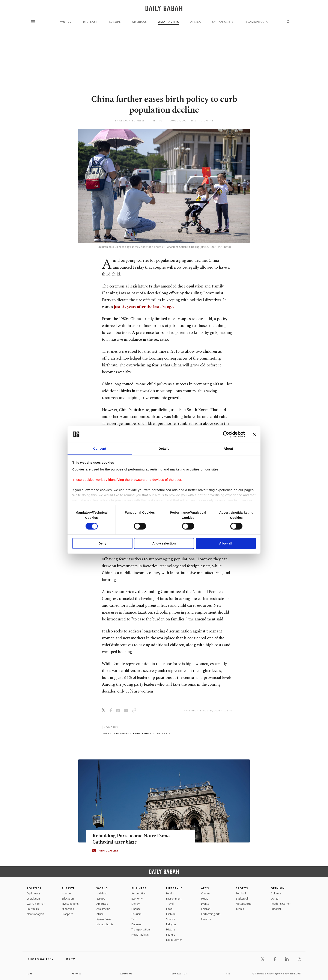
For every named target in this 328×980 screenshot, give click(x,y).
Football (241, 893)
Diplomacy (33, 893)
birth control (143, 733)
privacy (76, 974)
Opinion (278, 888)
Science (171, 919)
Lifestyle (174, 888)
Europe (115, 22)
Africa (196, 22)
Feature (171, 935)
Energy (135, 904)
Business (139, 888)
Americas (139, 22)
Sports (242, 888)
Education (68, 899)
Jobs (30, 974)
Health (170, 893)
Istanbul (67, 893)
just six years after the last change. (144, 307)
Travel (170, 904)
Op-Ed (275, 899)
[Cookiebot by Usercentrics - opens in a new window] (226, 434)
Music (205, 899)
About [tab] (228, 448)
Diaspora (67, 914)
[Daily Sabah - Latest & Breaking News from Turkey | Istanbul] (164, 8)
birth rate (163, 733)
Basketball (242, 899)
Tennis (240, 909)
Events (205, 904)
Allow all (226, 543)
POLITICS (34, 888)
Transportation (141, 929)
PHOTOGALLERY (108, 851)
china (105, 733)
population (121, 733)
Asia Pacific (169, 22)
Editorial (276, 909)
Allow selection (164, 543)
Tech (134, 919)
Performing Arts (211, 914)
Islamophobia (256, 22)
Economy (137, 899)
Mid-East (91, 22)
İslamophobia (105, 924)
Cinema (206, 893)
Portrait (206, 909)
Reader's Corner (281, 904)
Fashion (171, 914)
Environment (174, 899)
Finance (136, 909)
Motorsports (244, 904)
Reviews (206, 919)
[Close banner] (254, 434)
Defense (136, 924)
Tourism (136, 914)
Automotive (138, 893)
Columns (276, 893)
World (66, 22)
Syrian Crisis (223, 22)
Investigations (70, 904)
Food (169, 909)
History (171, 929)
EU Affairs (33, 909)
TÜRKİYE (68, 888)
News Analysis (35, 914)
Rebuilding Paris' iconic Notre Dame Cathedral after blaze (135, 839)
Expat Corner (174, 940)
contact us (180, 974)
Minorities (68, 909)
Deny (102, 543)
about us (126, 974)
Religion (171, 924)
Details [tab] (164, 448)
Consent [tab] (100, 448)
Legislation (33, 899)
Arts (205, 888)
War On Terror (36, 904)
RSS (228, 974)
